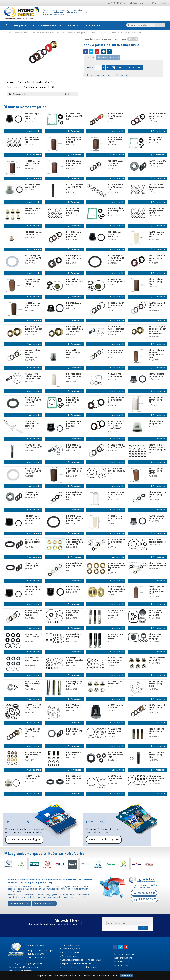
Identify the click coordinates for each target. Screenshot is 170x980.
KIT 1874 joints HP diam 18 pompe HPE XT (158, 116)
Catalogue (20, 25)
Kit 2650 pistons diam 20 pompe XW (32, 305)
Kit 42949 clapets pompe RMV (116, 683)
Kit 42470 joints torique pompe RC (116, 470)
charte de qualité (67, 895)
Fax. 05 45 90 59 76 (36, 957)
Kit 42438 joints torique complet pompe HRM (157, 778)
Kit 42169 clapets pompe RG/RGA (74, 588)
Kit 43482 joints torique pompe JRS (73, 637)
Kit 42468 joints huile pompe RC (32, 493)
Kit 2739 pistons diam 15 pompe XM (156, 234)
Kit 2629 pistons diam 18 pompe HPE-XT (115, 140)
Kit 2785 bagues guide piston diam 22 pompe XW (75, 329)
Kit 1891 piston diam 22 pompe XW (156, 282)
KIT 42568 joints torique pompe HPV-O (74, 211)
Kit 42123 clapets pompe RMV (157, 659)
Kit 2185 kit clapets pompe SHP (73, 353)
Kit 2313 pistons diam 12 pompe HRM (156, 755)
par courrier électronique (40, 950)
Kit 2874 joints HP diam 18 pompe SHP (116, 353)
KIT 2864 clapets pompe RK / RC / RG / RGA (74, 424)
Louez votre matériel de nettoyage (24, 967)
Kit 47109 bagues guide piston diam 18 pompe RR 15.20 (116, 567)
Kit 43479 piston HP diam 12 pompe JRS (115, 613)
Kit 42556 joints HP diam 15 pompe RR (75, 566)
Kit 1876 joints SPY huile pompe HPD (158, 162)
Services (73, 25)
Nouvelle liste (123, 75)
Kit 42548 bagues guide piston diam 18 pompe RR (75, 542)
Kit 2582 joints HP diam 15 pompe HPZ (157, 707)
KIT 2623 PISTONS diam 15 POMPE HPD (75, 187)
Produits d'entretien (70, 952)
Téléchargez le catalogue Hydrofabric (25, 963)
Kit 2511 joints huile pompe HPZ (74, 730)
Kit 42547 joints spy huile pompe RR (33, 542)
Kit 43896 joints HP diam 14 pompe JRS (34, 660)
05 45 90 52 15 (116, 3)
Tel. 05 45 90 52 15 (36, 954)
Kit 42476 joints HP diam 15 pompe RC (158, 495)
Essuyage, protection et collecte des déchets (81, 960)
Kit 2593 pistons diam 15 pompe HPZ (32, 731)
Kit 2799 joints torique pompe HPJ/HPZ (115, 731)
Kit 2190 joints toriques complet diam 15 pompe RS (158, 447)
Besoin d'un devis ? (108, 57)
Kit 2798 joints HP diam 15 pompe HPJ (33, 755)
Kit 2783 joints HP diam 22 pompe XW (157, 305)
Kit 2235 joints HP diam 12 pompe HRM (74, 778)
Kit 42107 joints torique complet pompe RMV (116, 660)
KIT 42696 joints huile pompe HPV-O (116, 211)
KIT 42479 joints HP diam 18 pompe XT (115, 163)
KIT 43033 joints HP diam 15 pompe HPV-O (74, 234)
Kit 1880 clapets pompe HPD (32, 186)
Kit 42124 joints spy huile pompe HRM (115, 755)
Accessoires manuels (70, 956)
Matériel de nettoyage (71, 945)
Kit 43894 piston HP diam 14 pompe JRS (115, 637)
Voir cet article (34, 131)
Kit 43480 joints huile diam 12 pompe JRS (156, 613)
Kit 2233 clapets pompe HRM (32, 777)
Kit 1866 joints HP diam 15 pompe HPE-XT (116, 116)
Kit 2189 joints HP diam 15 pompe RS (116, 446)
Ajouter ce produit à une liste (99, 75)
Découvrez (47, 25)
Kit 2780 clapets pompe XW (74, 304)
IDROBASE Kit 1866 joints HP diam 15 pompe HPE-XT (121, 33)
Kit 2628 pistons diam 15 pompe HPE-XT (74, 140)
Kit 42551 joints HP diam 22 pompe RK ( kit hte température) (116, 425)
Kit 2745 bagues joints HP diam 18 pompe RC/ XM (116, 258)
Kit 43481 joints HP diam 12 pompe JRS (34, 637)
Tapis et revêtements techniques (76, 963)
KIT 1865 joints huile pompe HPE (74, 115)
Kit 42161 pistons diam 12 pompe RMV (74, 684)
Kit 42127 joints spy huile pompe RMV (33, 684)
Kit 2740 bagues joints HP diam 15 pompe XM (33, 258)
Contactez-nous (92, 25)
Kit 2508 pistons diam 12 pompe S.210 (156, 684)
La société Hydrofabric (123, 954)
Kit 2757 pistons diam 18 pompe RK (156, 400)
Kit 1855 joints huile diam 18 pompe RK (73, 400)
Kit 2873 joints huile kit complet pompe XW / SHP (116, 329)
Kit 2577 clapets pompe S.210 (74, 706)
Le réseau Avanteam (122, 961)
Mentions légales (121, 965)
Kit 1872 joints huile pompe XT (156, 139)
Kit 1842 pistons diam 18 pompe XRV (74, 376)
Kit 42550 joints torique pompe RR (158, 541)
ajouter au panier (127, 67)
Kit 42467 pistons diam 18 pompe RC (74, 471)
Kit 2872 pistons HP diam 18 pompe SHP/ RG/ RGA (157, 354)
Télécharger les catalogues (24, 840)
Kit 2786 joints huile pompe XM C (75, 280)
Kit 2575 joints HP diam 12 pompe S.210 (33, 707)
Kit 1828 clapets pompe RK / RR (157, 375)
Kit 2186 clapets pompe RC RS (157, 422)
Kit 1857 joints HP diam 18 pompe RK (116, 400)
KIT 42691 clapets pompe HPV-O (33, 233)
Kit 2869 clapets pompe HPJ (74, 754)
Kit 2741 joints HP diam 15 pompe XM (74, 258)
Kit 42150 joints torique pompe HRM (115, 778)
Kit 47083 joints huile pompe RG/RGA (73, 613)
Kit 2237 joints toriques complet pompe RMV (75, 660)
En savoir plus (20, 903)
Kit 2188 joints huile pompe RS (74, 446)
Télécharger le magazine (104, 840)
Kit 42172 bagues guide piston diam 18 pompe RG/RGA (116, 589)
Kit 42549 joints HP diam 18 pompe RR (116, 542)
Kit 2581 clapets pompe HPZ (115, 706)
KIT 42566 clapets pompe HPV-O (33, 209)
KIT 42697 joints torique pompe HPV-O (157, 211)
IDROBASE (133, 39)
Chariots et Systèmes (70, 949)
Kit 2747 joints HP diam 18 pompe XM (157, 258)
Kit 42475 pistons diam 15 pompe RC (116, 495)
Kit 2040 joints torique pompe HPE (32, 140)
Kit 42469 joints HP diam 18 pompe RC (75, 495)
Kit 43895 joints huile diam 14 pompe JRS (156, 637)
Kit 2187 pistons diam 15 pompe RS (34, 446)
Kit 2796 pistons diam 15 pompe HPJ (156, 731)
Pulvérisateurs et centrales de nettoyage (79, 967)
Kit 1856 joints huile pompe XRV (116, 375)
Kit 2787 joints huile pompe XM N (116, 280)
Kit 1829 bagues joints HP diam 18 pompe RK (33, 400)
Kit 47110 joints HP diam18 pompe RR (158, 564)
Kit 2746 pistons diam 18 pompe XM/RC (32, 282)
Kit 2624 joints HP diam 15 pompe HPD (116, 187)
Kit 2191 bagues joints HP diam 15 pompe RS (33, 471)
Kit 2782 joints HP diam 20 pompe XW (116, 305)
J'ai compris (127, 975)
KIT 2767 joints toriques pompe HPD (157, 187)
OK (143, 928)
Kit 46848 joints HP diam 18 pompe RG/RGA (34, 613)
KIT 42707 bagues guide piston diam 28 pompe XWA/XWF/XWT (158, 330)
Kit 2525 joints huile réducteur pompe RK (32, 424)
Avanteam (30, 895)
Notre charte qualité (122, 958)
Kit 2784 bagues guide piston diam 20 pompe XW (33, 329)
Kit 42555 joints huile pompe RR (32, 564)
